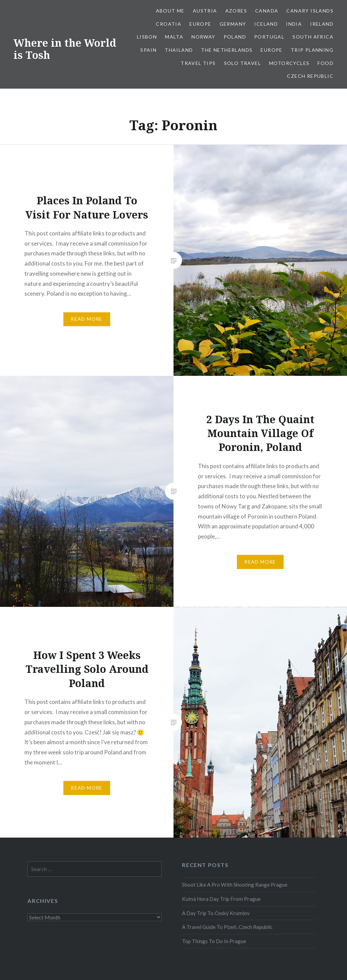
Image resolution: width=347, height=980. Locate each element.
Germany (233, 24)
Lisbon (147, 37)
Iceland (266, 24)
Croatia (169, 24)
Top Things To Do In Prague (214, 941)
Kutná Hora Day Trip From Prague (221, 899)
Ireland (322, 24)
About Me (170, 11)
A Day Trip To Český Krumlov (216, 913)
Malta (174, 37)
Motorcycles (289, 63)
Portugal (269, 37)
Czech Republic (310, 76)
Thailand (179, 50)
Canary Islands (310, 11)
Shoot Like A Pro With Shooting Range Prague (235, 885)
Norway (203, 37)
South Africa (313, 37)
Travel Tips (198, 63)
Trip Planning (312, 50)
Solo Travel (242, 63)
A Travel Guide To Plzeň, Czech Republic (227, 927)
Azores (236, 11)
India (294, 24)
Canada (267, 11)
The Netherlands (227, 50)
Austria (205, 11)
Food (325, 63)
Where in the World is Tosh (65, 49)
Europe (200, 24)
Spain (148, 50)
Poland (235, 37)
